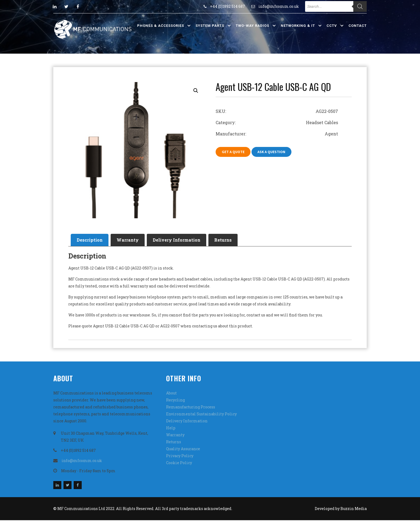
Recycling (175, 401)
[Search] (360, 6)
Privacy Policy (180, 457)
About (171, 394)
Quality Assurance (183, 450)
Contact (358, 26)
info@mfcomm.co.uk (279, 6)
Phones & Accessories (161, 26)
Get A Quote (234, 152)
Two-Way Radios (252, 26)
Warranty (131, 240)
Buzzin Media (354, 509)
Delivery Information (182, 240)
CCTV (332, 26)
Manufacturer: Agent (277, 134)
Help (171, 429)
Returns (230, 240)
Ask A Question (273, 152)
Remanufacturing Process (191, 408)
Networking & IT (298, 26)
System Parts (210, 26)
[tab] (91, 241)
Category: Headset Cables (277, 122)
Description (91, 240)
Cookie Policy (179, 463)
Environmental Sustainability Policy (201, 415)
